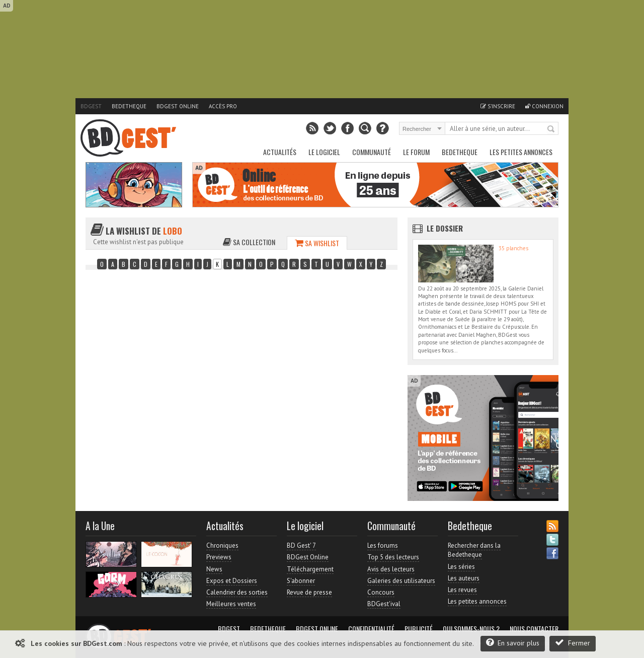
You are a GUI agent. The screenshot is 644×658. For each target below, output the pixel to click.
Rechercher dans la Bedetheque (474, 550)
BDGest (91, 106)
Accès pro (223, 106)
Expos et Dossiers (232, 581)
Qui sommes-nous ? (471, 629)
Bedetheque (129, 106)
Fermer (573, 643)
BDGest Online (178, 106)
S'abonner (301, 581)
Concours (381, 592)
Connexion (544, 106)
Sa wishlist (317, 243)
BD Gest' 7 (301, 545)
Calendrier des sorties (237, 592)
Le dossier (445, 228)
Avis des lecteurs (391, 569)
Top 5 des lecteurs (393, 557)
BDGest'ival (384, 604)
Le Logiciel (324, 152)
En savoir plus (513, 643)
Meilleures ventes (231, 604)
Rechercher (551, 129)
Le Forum (416, 152)
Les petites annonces (521, 152)
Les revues (462, 590)
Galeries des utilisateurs (401, 581)
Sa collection (249, 242)
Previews (219, 557)
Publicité (419, 629)
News (214, 569)
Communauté (372, 152)
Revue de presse (309, 592)
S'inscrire (498, 106)
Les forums (383, 545)
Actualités (280, 152)
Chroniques (222, 545)
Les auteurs (464, 578)
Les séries (461, 567)
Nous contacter (534, 629)
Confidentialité (371, 629)
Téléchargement (310, 569)
